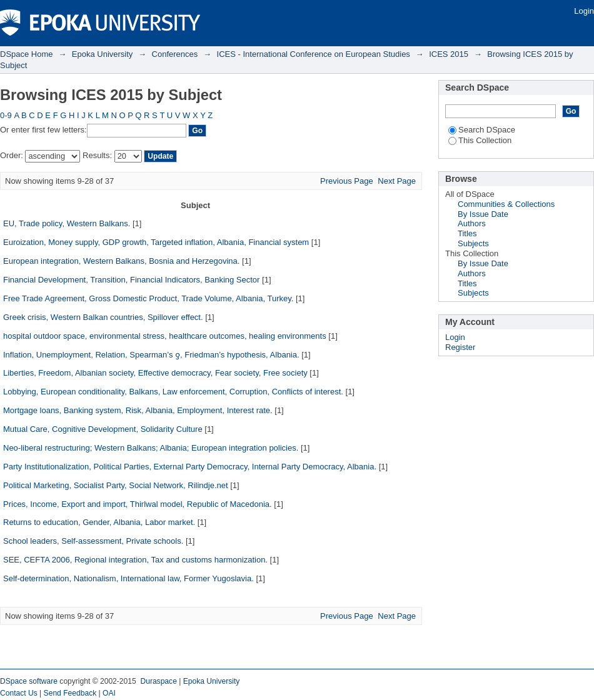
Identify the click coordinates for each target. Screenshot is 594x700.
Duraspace (158, 681)
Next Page (397, 181)
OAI (109, 693)
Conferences (175, 54)
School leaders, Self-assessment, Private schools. (93, 541)
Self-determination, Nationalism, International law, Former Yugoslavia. (128, 578)
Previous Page (347, 181)
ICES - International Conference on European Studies (314, 54)
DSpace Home (27, 54)
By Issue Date (483, 214)
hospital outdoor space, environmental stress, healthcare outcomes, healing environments (165, 336)
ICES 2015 (449, 54)
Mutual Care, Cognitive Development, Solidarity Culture (103, 429)
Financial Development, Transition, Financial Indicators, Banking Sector (131, 280)
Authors (472, 223)
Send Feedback (70, 693)
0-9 (6, 115)
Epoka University (103, 54)
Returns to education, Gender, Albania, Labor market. (99, 522)
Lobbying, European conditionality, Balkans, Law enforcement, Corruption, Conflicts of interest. (173, 392)
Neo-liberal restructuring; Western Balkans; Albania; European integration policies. (151, 448)
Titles (467, 233)
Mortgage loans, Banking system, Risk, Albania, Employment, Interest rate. (138, 410)
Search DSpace (482, 130)
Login (584, 11)
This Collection (480, 140)
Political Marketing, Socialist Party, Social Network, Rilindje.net (116, 485)
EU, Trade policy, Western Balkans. (67, 223)
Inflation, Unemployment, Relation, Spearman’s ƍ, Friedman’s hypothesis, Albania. (151, 355)
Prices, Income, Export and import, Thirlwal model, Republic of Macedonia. (138, 504)
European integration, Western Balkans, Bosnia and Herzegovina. (121, 261)
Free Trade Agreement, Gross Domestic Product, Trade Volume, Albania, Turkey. (148, 298)
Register (460, 347)
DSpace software (29, 681)
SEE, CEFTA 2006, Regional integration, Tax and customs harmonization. (135, 560)
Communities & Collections (506, 204)
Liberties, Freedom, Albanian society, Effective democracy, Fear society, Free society (155, 373)
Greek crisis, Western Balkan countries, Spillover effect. (103, 317)
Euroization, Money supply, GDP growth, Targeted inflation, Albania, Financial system (156, 242)
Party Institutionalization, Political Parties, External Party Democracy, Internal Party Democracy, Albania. (190, 467)
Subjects (473, 243)
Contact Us (19, 693)
